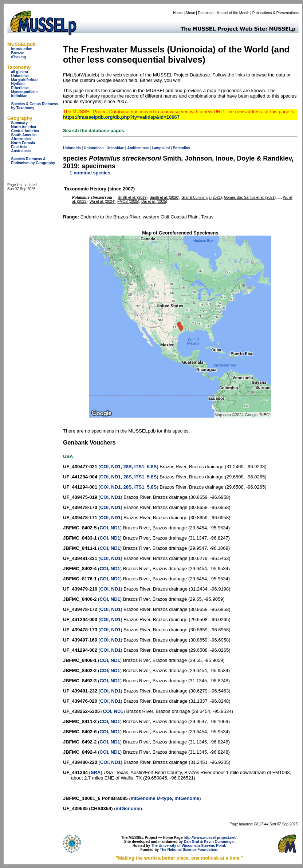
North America (23, 127)
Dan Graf (192, 842)
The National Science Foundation (189, 850)
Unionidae (20, 76)
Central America (25, 131)
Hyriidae (18, 84)
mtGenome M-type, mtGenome (165, 798)
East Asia (19, 147)
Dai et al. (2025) (154, 202)
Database (206, 13)
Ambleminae (138, 148)
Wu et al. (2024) (103, 202)
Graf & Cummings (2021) (202, 198)
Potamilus (181, 148)
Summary (19, 123)
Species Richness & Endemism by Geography (33, 161)
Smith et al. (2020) (165, 198)
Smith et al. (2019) (133, 198)
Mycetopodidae (24, 92)
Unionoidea (94, 148)
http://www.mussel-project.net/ (210, 838)
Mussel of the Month (233, 13)
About (190, 13)
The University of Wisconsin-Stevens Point (188, 846)
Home (178, 13)
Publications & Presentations (276, 13)
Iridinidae (19, 96)
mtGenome (128, 808)
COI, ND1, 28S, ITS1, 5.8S (128, 467)
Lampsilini (161, 148)
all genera (19, 72)
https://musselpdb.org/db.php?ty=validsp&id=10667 (121, 117)
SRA (96, 772)
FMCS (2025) (128, 202)
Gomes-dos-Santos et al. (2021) (250, 198)
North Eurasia (23, 143)
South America (24, 135)
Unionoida (72, 148)
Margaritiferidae (25, 80)
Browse (17, 53)
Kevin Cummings (219, 842)
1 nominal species (90, 173)
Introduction (21, 49)
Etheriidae (20, 88)
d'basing (18, 57)
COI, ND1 (110, 497)
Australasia (21, 151)
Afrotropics (21, 139)
